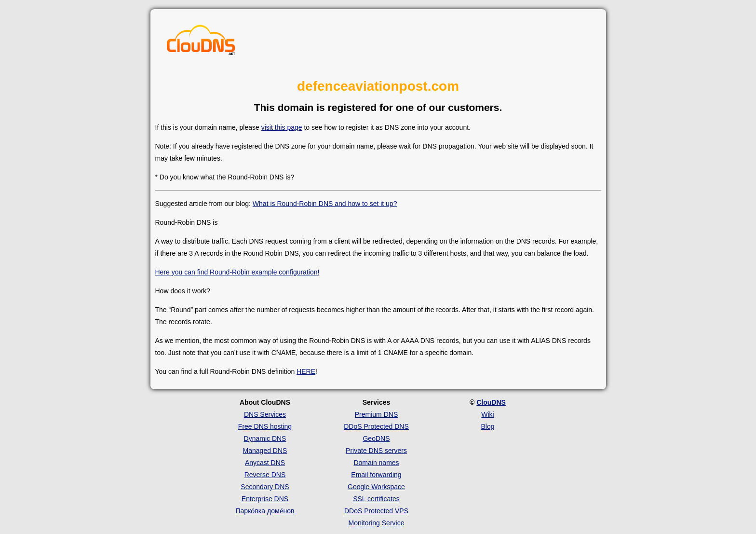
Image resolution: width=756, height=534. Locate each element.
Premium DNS (376, 414)
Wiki (487, 414)
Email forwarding (376, 475)
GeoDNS (376, 438)
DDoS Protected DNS (376, 426)
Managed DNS (265, 451)
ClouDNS (491, 402)
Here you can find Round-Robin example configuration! (237, 272)
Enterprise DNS (265, 499)
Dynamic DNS (265, 438)
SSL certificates (376, 499)
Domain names (376, 463)
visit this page (282, 127)
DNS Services (265, 414)
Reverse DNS (265, 475)
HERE (306, 371)
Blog (487, 426)
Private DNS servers (376, 451)
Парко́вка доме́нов (265, 511)
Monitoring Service (377, 523)
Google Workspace (376, 487)
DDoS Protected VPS (376, 511)
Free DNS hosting (265, 426)
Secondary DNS (265, 487)
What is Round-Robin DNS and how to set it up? (325, 204)
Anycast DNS (265, 463)
